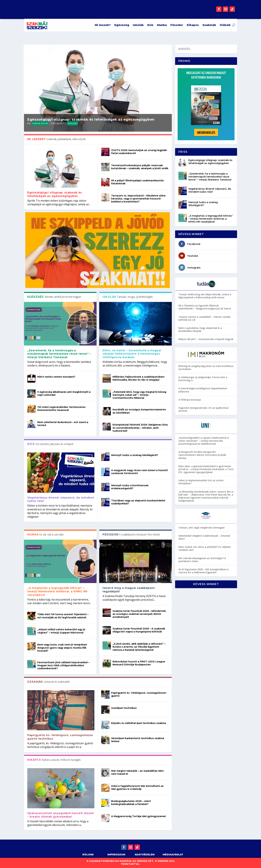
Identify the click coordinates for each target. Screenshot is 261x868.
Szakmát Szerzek (40, 123)
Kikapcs (193, 25)
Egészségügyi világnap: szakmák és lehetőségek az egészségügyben (91, 119)
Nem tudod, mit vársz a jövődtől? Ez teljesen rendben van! (205, 548)
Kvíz (150, 25)
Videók (225, 25)
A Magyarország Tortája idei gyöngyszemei (138, 816)
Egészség (122, 25)
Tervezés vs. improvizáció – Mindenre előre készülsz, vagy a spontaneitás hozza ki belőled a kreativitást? (138, 199)
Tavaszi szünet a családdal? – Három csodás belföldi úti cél (204, 318)
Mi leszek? (103, 25)
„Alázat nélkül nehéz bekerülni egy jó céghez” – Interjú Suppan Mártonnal (61, 631)
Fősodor (177, 25)
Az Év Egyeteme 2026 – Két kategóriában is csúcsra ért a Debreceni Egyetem (203, 571)
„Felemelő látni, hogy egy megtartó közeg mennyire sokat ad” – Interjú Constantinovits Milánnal (139, 395)
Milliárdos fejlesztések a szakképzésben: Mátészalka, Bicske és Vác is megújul (139, 378)
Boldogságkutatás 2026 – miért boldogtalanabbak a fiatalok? (131, 803)
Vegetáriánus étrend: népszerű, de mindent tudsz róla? (210, 190)
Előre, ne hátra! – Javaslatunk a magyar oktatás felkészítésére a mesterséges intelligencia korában (132, 354)
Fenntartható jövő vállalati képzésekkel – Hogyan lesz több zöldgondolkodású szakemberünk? (63, 665)
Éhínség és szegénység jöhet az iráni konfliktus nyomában (206, 368)
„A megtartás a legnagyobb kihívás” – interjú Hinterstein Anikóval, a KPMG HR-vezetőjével (58, 591)
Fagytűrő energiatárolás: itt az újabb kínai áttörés (203, 409)
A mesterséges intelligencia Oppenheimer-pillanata (203, 390)
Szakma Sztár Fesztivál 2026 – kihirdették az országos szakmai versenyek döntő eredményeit (139, 614)
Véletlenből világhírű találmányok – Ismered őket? (204, 537)
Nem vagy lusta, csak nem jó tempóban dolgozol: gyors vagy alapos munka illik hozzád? (62, 648)
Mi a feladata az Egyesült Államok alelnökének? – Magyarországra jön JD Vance (205, 307)
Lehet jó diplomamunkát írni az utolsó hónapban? (201, 482)
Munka (162, 25)
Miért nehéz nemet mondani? (56, 377)
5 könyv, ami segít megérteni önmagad (201, 528)
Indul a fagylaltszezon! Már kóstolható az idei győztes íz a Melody (137, 787)
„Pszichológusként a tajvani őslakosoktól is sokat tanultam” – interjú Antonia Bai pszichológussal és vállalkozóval (204, 441)
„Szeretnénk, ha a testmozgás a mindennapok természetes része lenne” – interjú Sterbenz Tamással (59, 354)
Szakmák (209, 25)
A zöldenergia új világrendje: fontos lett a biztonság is (203, 379)
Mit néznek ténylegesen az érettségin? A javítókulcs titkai (202, 560)
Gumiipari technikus (124, 708)
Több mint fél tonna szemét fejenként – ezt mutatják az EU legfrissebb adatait (63, 616)
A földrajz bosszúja (190, 400)
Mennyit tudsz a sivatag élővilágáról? (135, 455)
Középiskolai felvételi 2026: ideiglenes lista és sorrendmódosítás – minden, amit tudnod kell (140, 428)
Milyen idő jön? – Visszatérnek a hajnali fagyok (206, 339)
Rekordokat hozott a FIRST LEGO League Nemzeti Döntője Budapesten (139, 663)
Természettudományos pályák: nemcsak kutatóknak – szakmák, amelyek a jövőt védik (140, 167)
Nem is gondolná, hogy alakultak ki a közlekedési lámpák (200, 329)
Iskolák (138, 25)
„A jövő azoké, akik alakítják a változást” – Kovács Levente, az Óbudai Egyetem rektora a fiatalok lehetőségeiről (139, 647)
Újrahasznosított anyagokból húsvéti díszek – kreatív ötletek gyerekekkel (61, 815)
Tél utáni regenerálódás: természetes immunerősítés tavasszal (61, 409)
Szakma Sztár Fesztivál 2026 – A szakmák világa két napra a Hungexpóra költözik (139, 630)
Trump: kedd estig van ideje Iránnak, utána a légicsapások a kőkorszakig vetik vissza (205, 296)
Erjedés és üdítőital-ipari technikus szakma (139, 723)
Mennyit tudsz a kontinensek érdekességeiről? (130, 487)
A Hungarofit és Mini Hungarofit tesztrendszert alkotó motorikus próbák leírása (202, 455)
